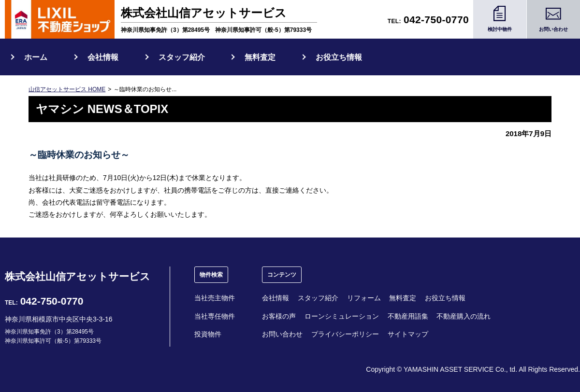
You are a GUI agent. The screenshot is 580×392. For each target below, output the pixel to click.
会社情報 (103, 57)
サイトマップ (408, 334)
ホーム (36, 57)
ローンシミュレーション (342, 316)
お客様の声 (279, 316)
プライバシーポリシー (345, 334)
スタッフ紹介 (182, 57)
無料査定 (260, 57)
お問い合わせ (282, 334)
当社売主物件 (215, 298)
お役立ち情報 (339, 57)
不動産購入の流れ (464, 316)
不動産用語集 (408, 316)
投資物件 (208, 334)
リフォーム (364, 298)
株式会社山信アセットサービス (78, 276)
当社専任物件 (215, 316)
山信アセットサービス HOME (67, 89)
